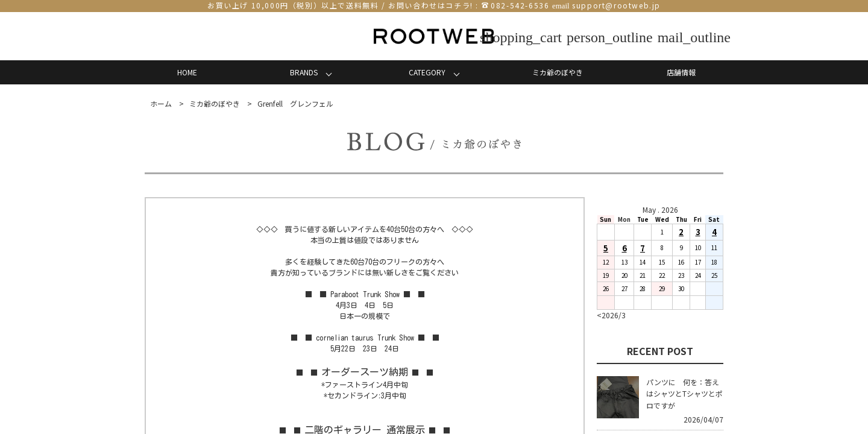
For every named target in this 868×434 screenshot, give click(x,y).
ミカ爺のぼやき (558, 72)
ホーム (161, 103)
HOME (187, 72)
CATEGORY (427, 72)
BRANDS (304, 72)
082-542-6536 (520, 5)
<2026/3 (611, 315)
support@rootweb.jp (616, 5)
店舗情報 (681, 72)
